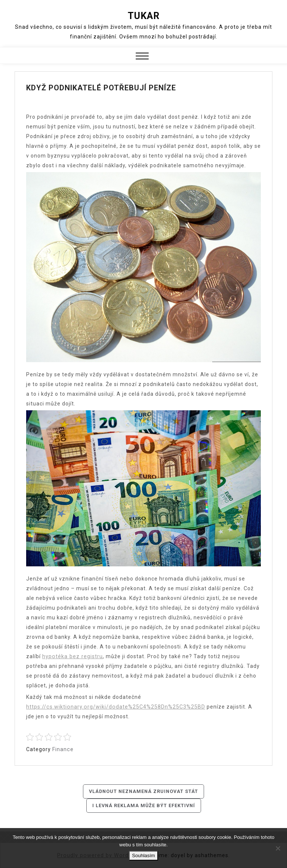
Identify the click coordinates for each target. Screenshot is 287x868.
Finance (63, 749)
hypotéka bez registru (72, 656)
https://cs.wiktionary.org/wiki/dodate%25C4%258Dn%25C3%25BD (115, 707)
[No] (278, 848)
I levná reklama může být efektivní (144, 806)
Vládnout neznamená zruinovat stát (144, 791)
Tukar (144, 16)
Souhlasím (143, 855)
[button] (142, 57)
